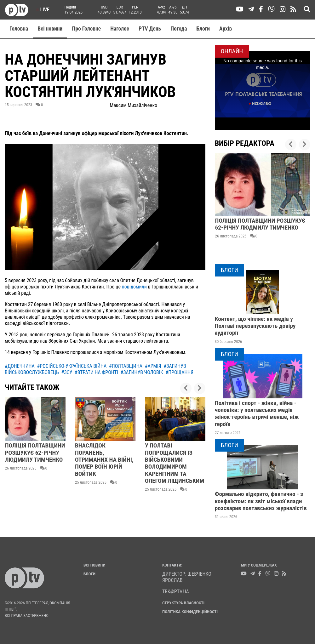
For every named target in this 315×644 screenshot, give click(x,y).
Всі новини (50, 29)
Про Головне (86, 29)
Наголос (120, 29)
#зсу (67, 372)
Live (43, 10)
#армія (153, 366)
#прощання (179, 372)
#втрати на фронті (96, 372)
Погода (179, 29)
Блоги (203, 29)
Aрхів (226, 29)
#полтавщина (126, 366)
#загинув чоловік (142, 372)
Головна (19, 29)
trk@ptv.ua (176, 592)
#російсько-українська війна (72, 366)
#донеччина (20, 366)
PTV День (150, 29)
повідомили (135, 287)
